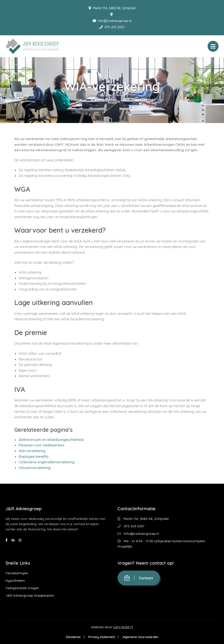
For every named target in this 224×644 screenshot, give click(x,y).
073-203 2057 (112, 27)
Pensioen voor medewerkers (42, 445)
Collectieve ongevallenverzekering (46, 462)
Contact (139, 578)
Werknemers (102, 99)
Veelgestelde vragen (22, 588)
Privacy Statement (102, 637)
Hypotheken (15, 581)
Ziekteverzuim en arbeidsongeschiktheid (51, 440)
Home (77, 99)
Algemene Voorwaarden (140, 637)
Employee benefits (34, 457)
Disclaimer (73, 637)
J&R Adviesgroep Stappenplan (30, 595)
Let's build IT (123, 627)
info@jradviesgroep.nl (112, 21)
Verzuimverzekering (35, 468)
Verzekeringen (17, 573)
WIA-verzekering (32, 451)
